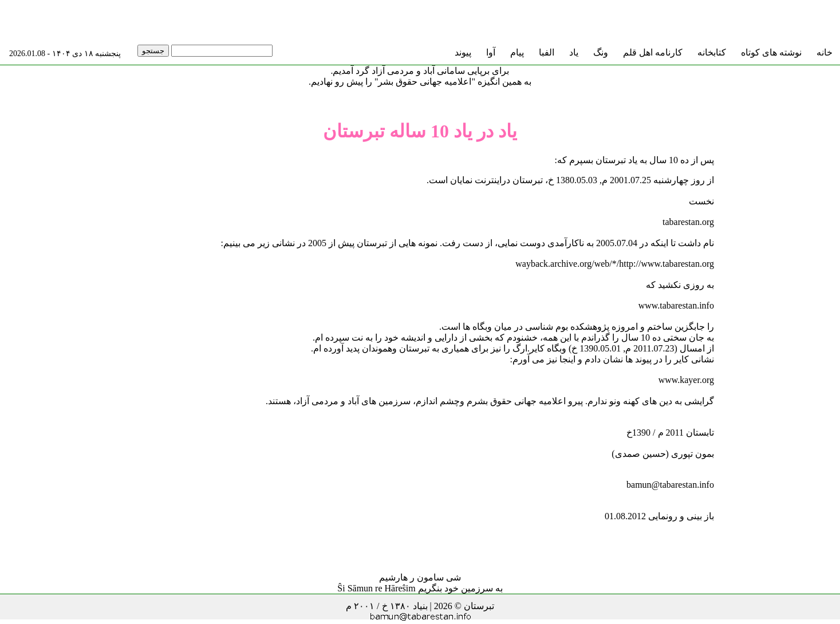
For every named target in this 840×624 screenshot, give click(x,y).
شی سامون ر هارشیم (420, 577)
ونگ (601, 52)
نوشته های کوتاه (771, 52)
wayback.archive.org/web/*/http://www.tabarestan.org (615, 264)
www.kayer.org (686, 380)
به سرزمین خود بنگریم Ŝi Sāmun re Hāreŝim (420, 588)
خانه (825, 52)
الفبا (547, 52)
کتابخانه (712, 52)
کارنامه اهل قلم (653, 52)
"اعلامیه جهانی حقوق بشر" (425, 82)
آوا (491, 52)
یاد (574, 52)
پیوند (463, 52)
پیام (517, 52)
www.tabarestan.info (676, 305)
